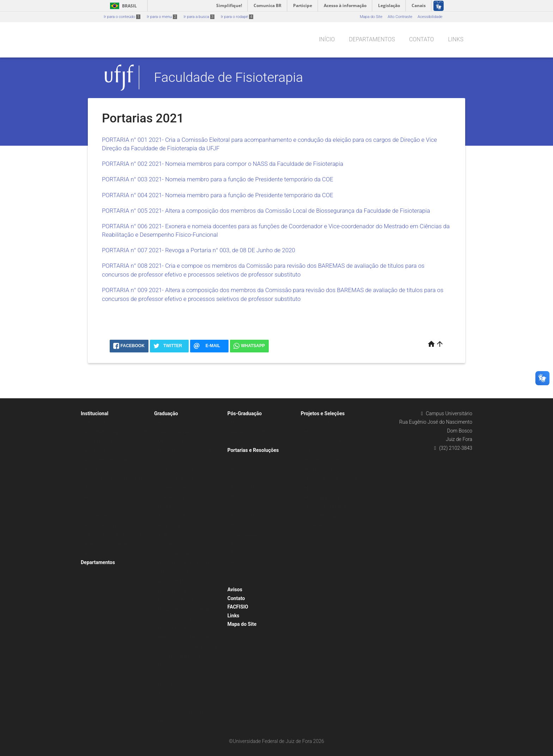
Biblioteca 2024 (98, 497)
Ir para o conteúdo (122, 17)
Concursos (94, 507)
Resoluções (241, 581)
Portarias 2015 (244, 478)
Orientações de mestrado (326, 441)
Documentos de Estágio (178, 488)
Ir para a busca (199, 17)
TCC (161, 675)
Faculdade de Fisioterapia (229, 77)
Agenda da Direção (101, 451)
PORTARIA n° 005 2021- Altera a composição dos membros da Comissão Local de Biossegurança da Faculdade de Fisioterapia (266, 211)
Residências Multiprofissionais (258, 432)
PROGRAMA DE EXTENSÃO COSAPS (336, 507)
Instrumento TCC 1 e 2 (177, 544)
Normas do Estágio (174, 525)
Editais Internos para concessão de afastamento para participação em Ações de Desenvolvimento (115, 535)
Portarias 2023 (244, 553)
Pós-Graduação (245, 413)
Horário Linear (170, 535)
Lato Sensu (241, 422)
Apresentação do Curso (178, 422)
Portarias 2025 (244, 571)
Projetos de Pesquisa (323, 516)
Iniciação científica (321, 422)
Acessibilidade (430, 17)
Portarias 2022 (244, 543)
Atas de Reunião (99, 469)
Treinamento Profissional (326, 525)
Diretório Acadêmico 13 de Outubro (189, 451)
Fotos (89, 553)
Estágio (164, 460)
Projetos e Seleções (323, 413)
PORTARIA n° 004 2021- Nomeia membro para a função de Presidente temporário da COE (218, 195)
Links (456, 39)
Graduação (166, 413)
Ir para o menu (162, 17)
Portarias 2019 (244, 515)
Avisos (235, 589)
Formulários (168, 684)
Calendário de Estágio (177, 469)
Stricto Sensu (243, 441)
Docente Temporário (102, 516)
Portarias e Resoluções (253, 450)
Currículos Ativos (173, 441)
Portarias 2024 (244, 562)
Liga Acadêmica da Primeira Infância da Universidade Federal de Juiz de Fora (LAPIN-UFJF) (190, 572)
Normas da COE (172, 516)
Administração (97, 422)
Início (327, 39)
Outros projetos (318, 451)
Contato (421, 39)
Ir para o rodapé (237, 17)
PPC (161, 666)
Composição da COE (176, 479)
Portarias (239, 459)
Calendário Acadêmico (178, 432)
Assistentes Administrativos (109, 460)
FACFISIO (238, 607)
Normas (165, 694)
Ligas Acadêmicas (174, 553)
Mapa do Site (371, 17)
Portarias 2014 (244, 469)
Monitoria (313, 432)
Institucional (95, 413)
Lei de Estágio (170, 507)
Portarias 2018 (244, 506)
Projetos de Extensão (323, 497)
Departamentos (372, 39)
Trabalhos (166, 703)
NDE (88, 488)
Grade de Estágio (173, 497)
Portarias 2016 (244, 487)
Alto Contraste (400, 17)
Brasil (122, 6)
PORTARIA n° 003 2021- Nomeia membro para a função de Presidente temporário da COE (218, 179)
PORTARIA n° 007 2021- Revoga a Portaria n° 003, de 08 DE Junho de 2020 (199, 250)
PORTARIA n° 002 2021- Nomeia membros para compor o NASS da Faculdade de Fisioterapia (223, 164)
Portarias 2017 (244, 497)
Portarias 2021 (244, 534)
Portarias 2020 (244, 525)
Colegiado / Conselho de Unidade (114, 479)
